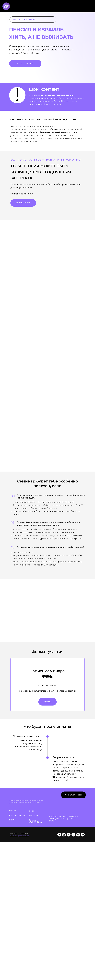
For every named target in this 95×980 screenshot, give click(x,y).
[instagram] (64, 915)
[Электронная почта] (78, 915)
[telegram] (69, 915)
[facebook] (59, 915)
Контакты (33, 896)
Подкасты (35, 902)
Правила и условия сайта (20, 916)
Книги (12, 900)
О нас (32, 891)
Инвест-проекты (17, 896)
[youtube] (83, 915)
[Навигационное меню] (91, 6)
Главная (13, 891)
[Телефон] (73, 915)
